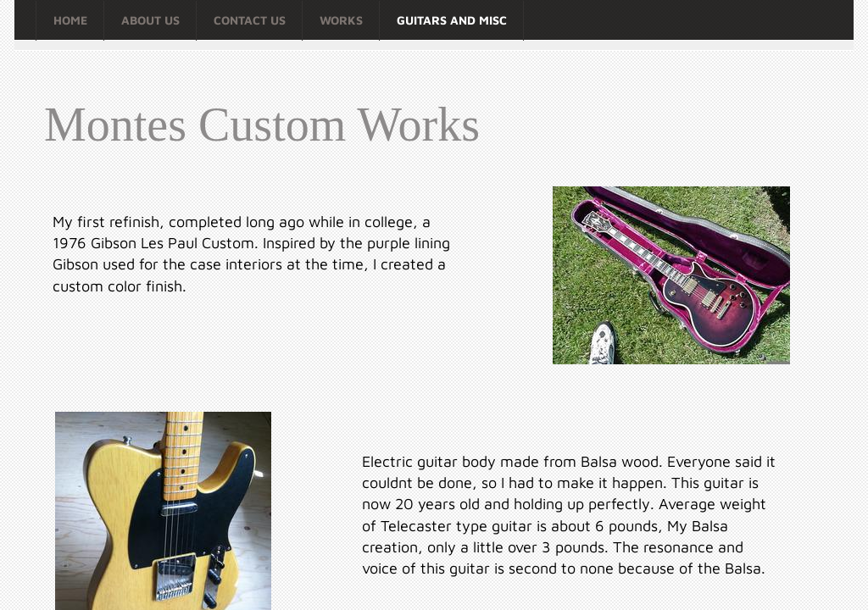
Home (70, 20)
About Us (150, 20)
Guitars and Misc (452, 20)
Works (341, 20)
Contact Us (250, 20)
